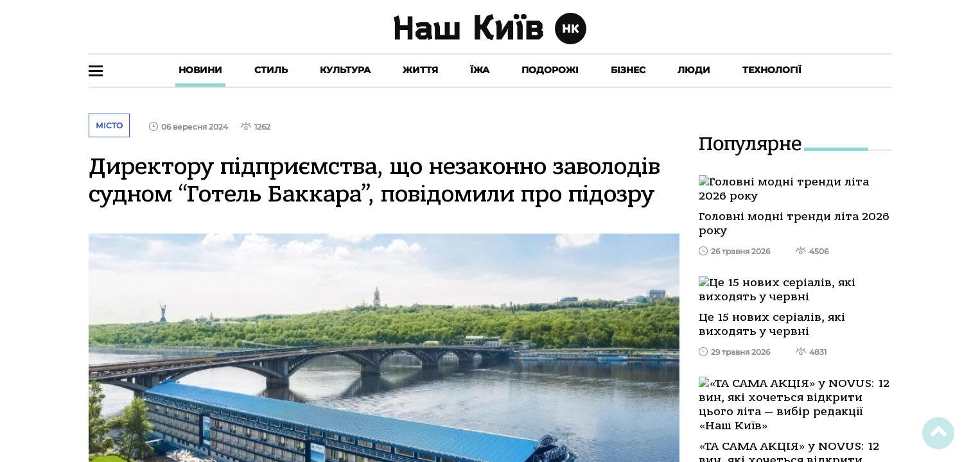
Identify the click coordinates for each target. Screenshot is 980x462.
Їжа (480, 70)
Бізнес (628, 70)
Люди (694, 70)
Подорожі (550, 70)
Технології (772, 70)
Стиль (271, 70)
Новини (200, 70)
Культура (345, 70)
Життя (420, 70)
